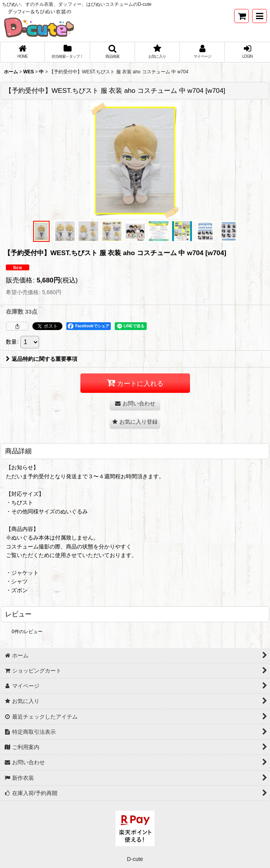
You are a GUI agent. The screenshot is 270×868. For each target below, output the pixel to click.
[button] (259, 16)
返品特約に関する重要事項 (42, 359)
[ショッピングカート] (242, 16)
